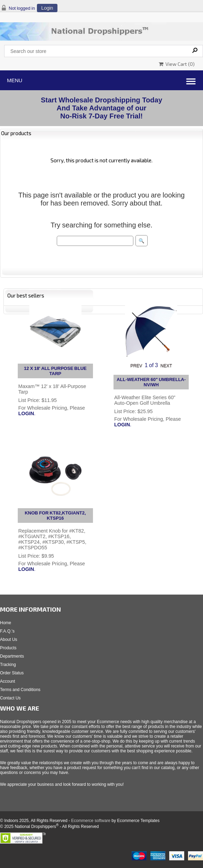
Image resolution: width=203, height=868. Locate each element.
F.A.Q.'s (7, 631)
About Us (9, 640)
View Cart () (177, 64)
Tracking (8, 665)
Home (6, 623)
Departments (12, 656)
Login (47, 8)
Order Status (12, 673)
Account (7, 681)
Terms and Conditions (20, 690)
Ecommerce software (91, 821)
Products (8, 648)
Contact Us (10, 698)
